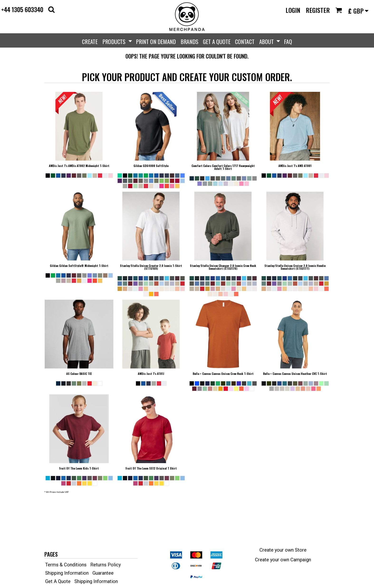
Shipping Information (67, 573)
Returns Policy (105, 565)
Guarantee (103, 573)
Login (293, 10)
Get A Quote (58, 581)
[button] (51, 9)
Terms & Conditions (66, 565)
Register (318, 10)
